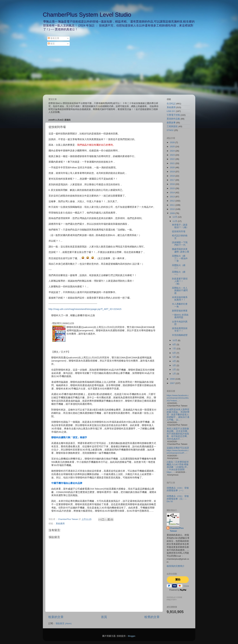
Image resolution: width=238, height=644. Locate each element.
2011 (173, 205)
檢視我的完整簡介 (176, 566)
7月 (175, 349)
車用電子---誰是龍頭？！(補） (180, 226)
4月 (175, 361)
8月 (175, 345)
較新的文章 (56, 617)
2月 (175, 370)
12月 (175, 217)
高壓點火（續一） (179, 273)
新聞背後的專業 (180, 311)
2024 (173, 151)
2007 (173, 383)
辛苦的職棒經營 (180, 335)
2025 (173, 147)
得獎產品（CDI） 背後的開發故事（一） (178, 489)
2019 (173, 172)
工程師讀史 (172, 126)
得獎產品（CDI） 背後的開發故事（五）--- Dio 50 (178, 499)
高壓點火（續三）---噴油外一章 (180, 258)
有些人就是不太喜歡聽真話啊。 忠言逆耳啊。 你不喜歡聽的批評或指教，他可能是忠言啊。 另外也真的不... (178, 434)
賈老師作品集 (173, 119)
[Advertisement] (119, 71)
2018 (173, 176)
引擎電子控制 (173, 115)
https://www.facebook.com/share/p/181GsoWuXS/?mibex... (178, 398)
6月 (175, 353)
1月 (175, 374)
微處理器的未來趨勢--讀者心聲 (181, 250)
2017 (173, 180)
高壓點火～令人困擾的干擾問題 (180, 290)
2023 (173, 155)
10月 (175, 340)
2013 (173, 197)
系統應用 (60, 524)
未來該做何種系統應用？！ (180, 299)
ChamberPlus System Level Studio (87, 15)
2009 (173, 213)
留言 (51, 44)
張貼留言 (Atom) (64, 623)
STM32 (170, 130)
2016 (173, 184)
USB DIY (171, 111)
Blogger (131, 636)
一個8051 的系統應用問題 (180, 316)
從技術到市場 (179, 231)
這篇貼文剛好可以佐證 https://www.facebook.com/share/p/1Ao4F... (178, 450)
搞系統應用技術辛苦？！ (180, 330)
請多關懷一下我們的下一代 (180, 244)
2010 (173, 209)
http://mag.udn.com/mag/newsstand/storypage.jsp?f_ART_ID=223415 (85, 309)
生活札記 (171, 104)
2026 (173, 142)
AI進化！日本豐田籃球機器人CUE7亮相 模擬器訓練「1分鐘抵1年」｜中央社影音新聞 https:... (178, 467)
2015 (173, 188)
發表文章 (54, 38)
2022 (173, 159)
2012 (173, 201)
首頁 (104, 617)
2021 (173, 163)
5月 (175, 357)
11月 (175, 221)
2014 (173, 193)
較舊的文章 (152, 617)
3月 (175, 365)
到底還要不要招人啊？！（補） (180, 281)
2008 (173, 379)
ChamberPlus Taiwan (177, 530)
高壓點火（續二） (179, 267)
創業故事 (171, 123)
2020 (173, 167)
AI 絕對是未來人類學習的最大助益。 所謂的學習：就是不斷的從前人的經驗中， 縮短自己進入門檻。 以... (178, 415)
